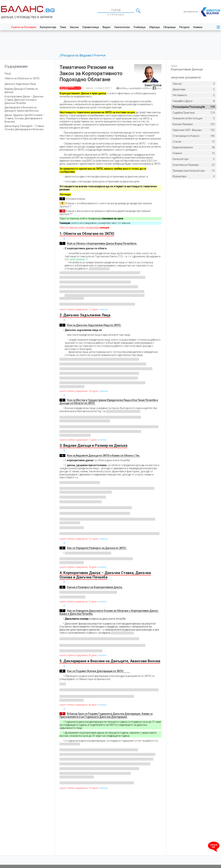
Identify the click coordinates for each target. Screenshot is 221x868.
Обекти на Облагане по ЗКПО (22, 78)
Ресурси (184, 27)
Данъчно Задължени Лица (20, 84)
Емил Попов (153, 85)
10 (194, 153)
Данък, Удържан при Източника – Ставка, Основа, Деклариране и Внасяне (24, 118)
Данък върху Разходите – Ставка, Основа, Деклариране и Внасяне (24, 128)
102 (194, 130)
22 (194, 165)
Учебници (139, 27)
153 (194, 124)
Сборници (169, 27)
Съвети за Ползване (24, 27)
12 (194, 142)
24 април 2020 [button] (102, 88)
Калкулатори (48, 27)
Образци (154, 27)
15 (194, 171)
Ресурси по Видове (76, 55)
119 (194, 107)
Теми (63, 27)
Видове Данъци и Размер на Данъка (21, 90)
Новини (198, 27)
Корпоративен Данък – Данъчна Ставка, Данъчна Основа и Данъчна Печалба (24, 100)
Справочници (91, 27)
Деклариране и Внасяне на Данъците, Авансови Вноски (22, 109)
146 (194, 136)
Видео (107, 27)
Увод (8, 73)
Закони (74, 27)
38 (194, 147)
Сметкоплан (122, 27)
